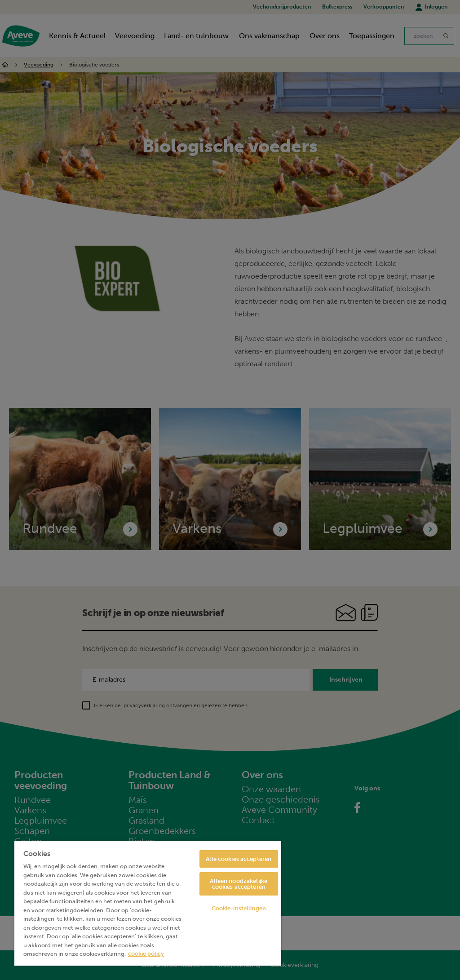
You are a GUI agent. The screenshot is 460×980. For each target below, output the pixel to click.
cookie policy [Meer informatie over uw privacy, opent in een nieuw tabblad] (146, 954)
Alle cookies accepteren (239, 859)
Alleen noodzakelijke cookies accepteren (239, 884)
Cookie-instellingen (239, 908)
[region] (148, 903)
